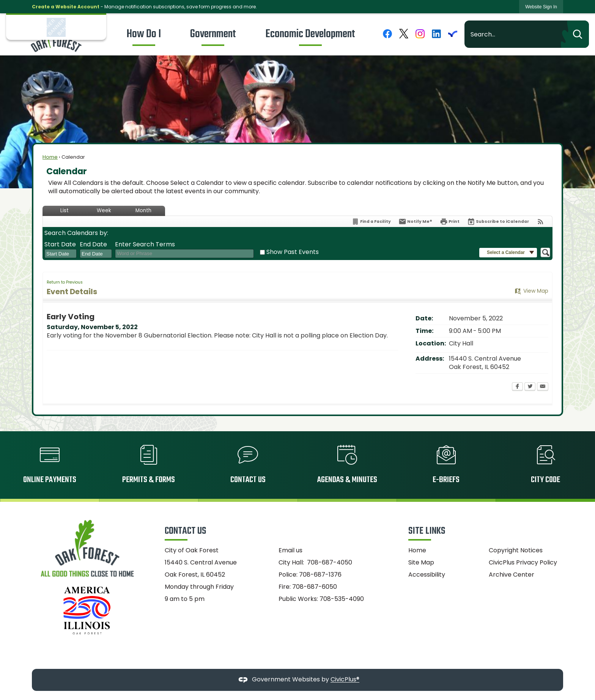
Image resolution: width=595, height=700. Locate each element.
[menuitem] (144, 34)
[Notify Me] (415, 222)
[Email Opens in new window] (543, 387)
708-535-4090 (342, 599)
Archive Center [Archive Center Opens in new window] (512, 575)
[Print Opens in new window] (450, 222)
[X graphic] (404, 34)
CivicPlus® (345, 680)
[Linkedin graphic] (436, 34)
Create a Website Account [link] (66, 7)
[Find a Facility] (371, 222)
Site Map (421, 562)
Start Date (60, 244)
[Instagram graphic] (420, 34)
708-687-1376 (320, 575)
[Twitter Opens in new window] (530, 387)
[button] (575, 34)
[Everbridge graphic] (453, 34)
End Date (93, 244)
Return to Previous (65, 282)
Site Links (427, 531)
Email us (290, 550)
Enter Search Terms (145, 244)
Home (50, 157)
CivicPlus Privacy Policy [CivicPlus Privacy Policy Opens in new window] (523, 562)
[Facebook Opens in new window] (517, 387)
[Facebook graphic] (387, 34)
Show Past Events (293, 252)
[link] (541, 7)
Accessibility (427, 575)
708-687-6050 (315, 587)
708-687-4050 (330, 562)
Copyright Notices (516, 550)
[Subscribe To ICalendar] (498, 222)
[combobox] (61, 254)
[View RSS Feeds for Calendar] (541, 222)
